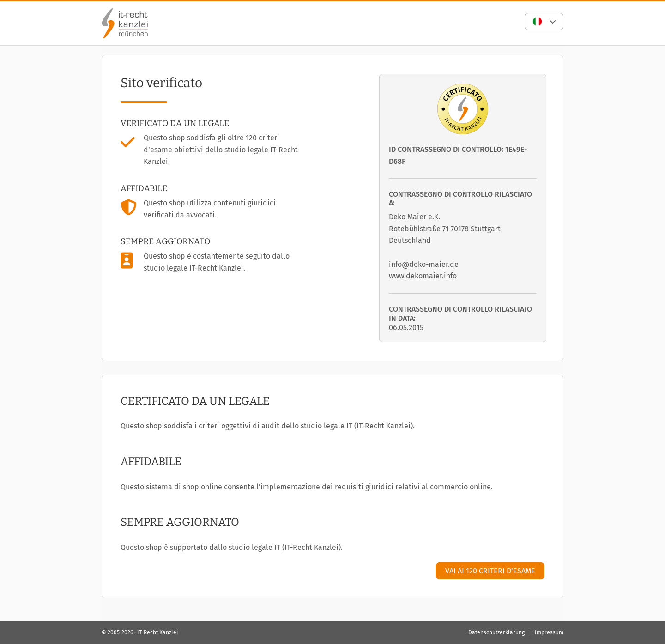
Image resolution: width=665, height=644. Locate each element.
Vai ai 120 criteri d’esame (490, 571)
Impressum (549, 632)
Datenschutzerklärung (496, 632)
